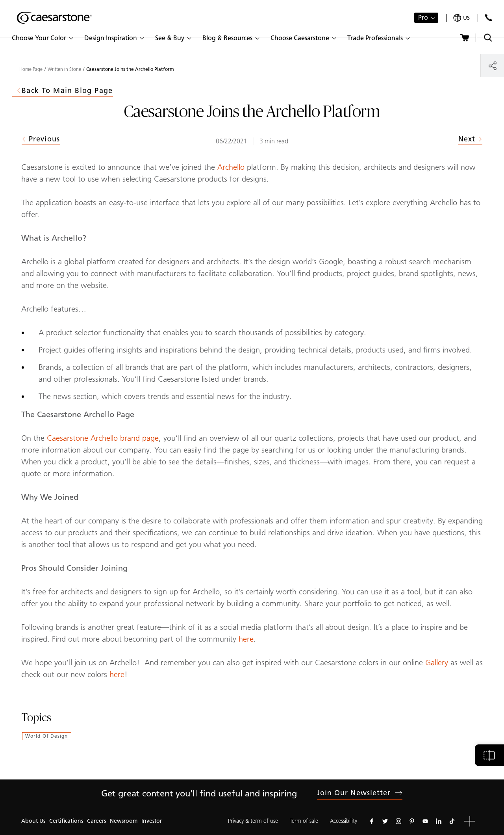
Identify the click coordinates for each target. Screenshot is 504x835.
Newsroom (124, 821)
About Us (33, 821)
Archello (232, 167)
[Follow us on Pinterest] (412, 821)
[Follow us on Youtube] (425, 821)
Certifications (66, 821)
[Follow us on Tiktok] (452, 821)
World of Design (47, 736)
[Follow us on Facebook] (372, 821)
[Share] (492, 66)
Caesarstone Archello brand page (103, 438)
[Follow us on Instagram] (398, 821)
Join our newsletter (360, 793)
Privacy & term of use (253, 821)
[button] (42, 38)
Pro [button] (423, 18)
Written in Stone (64, 69)
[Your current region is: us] (461, 18)
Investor (152, 821)
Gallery (438, 662)
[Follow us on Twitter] (385, 821)
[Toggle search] (488, 38)
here (246, 639)
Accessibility (344, 821)
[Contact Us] (488, 18)
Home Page (31, 69)
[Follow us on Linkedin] (439, 821)
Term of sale (304, 821)
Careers (96, 821)
